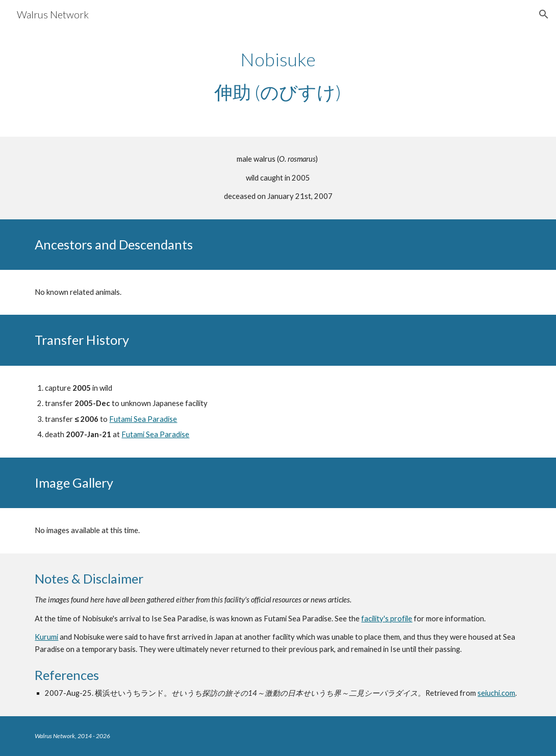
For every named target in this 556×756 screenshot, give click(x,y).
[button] (544, 14)
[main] (278, 75)
